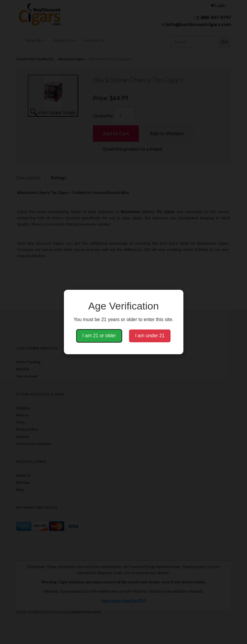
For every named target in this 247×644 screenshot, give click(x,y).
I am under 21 (150, 336)
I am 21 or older (99, 336)
